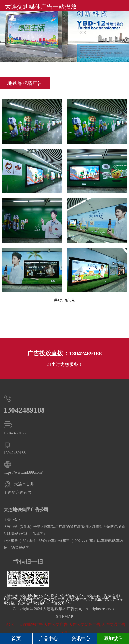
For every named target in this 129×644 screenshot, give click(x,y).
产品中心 (48, 638)
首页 (16, 638)
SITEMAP (64, 617)
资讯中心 (81, 638)
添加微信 (113, 638)
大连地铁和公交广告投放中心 (42, 596)
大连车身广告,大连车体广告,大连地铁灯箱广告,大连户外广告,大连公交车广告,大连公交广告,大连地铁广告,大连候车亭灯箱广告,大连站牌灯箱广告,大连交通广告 (63, 599)
